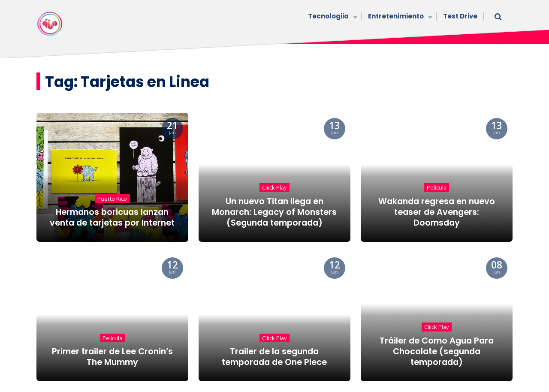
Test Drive (460, 16)
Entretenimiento (399, 17)
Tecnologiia (332, 17)
